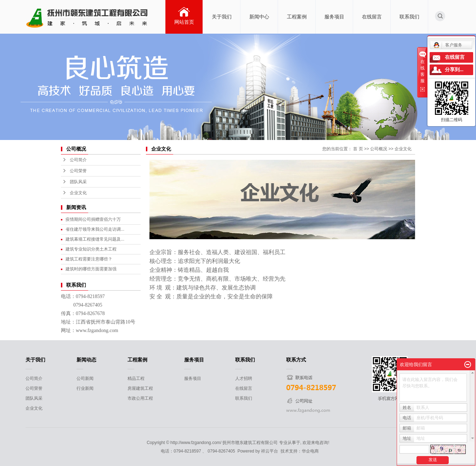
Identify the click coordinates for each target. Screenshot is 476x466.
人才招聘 (244, 378)
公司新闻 (85, 378)
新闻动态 (86, 360)
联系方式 (296, 360)
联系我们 (409, 17)
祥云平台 (270, 451)
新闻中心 (259, 17)
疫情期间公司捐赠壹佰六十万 (93, 219)
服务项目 (334, 17)
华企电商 (310, 451)
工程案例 (297, 17)
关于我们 (222, 17)
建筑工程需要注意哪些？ (89, 259)
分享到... (454, 70)
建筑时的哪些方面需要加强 (91, 269)
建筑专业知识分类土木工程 (91, 249)
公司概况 (379, 149)
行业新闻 (85, 388)
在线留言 (372, 17)
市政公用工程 (140, 398)
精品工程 (136, 378)
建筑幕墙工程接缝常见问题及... (95, 239)
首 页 (358, 149)
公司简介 (78, 160)
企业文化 (78, 193)
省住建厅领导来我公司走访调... (95, 229)
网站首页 (184, 22)
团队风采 (78, 182)
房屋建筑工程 (140, 388)
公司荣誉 (78, 171)
